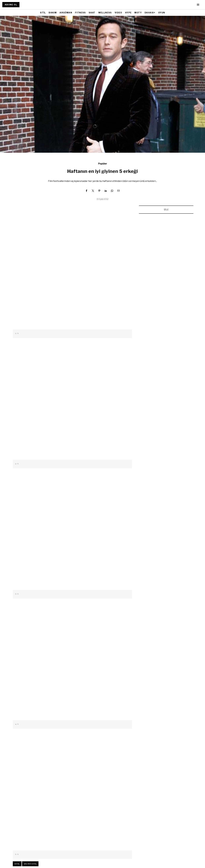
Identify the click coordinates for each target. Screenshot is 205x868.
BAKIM (53, 13)
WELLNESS (105, 13)
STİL (43, 13)
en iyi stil (30, 864)
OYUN (162, 13)
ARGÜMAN (66, 13)
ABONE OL (11, 5)
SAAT (92, 13)
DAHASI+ (150, 13)
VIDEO (118, 13)
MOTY (138, 13)
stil (17, 864)
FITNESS (80, 13)
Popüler (103, 164)
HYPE (128, 13)
